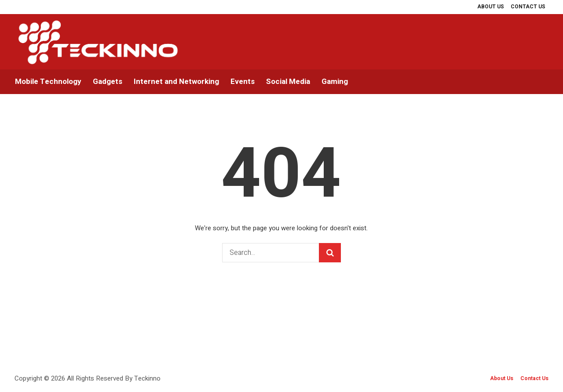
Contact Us (534, 378)
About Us (502, 378)
